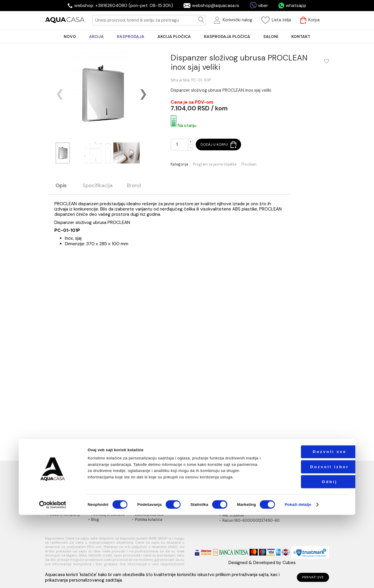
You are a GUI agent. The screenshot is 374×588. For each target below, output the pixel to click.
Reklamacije (101, 509)
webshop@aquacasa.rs (216, 6)
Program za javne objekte (215, 165)
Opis (61, 186)
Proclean (249, 165)
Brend (134, 186)
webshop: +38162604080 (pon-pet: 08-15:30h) (124, 6)
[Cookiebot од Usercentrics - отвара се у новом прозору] (53, 578)
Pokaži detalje (298, 578)
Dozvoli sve (311, 525)
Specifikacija (97, 186)
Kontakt (54, 509)
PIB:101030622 (235, 510)
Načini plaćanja (192, 488)
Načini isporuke (192, 493)
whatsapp (296, 6)
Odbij (311, 555)
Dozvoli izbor (311, 540)
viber (263, 6)
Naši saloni (57, 493)
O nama (54, 488)
